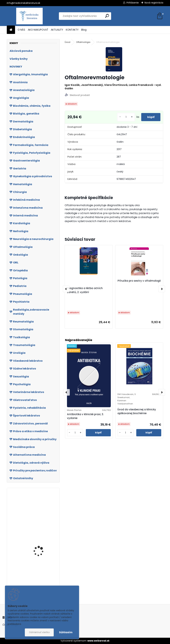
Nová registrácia (154, 3)
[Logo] (30, 16)
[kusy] (125, 117)
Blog (84, 30)
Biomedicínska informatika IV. (37, 551)
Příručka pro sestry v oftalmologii (139, 281)
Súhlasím (66, 632)
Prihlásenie (133, 3)
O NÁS (21, 30)
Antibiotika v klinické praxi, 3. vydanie (85, 416)
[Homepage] (11, 30)
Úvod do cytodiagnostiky (38, 575)
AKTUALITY (57, 30)
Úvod (67, 42)
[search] (107, 16)
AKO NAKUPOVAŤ (38, 30)
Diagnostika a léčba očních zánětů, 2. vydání (85, 290)
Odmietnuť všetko (39, 632)
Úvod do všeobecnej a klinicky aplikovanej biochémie (137, 411)
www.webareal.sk (98, 641)
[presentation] (66, 289)
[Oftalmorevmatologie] (114, 59)
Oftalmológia (83, 42)
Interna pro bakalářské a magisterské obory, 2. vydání (42, 513)
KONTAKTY (72, 30)
